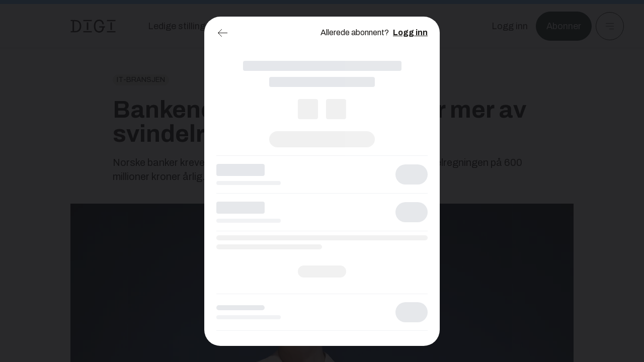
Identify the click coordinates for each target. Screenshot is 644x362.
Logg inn (410, 32)
